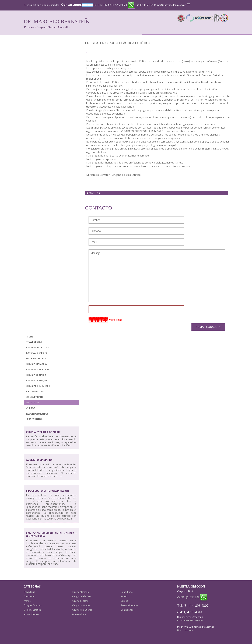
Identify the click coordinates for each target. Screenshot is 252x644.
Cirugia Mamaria (36, 364)
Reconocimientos (37, 414)
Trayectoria (34, 342)
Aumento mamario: (39, 460)
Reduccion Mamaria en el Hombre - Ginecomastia (51, 535)
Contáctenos (35, 419)
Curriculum (29, 596)
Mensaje (157, 276)
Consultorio (35, 397)
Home (30, 337)
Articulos (33, 403)
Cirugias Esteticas (37, 348)
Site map (188, 630)
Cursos (31, 408)
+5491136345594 (147, 5)
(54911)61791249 (188, 597)
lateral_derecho (37, 353)
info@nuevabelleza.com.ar (171, 5)
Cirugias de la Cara (38, 370)
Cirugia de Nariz (36, 375)
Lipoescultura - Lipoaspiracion (48, 491)
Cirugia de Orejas (37, 381)
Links (180, 630)
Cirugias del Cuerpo (38, 386)
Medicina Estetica (37, 359)
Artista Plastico (31, 614)
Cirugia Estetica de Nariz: (44, 432)
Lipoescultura (35, 392)
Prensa (27, 601)
